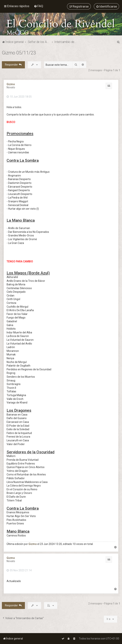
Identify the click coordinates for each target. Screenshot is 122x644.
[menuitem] (39, 5)
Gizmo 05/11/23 (19, 52)
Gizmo (11, 83)
